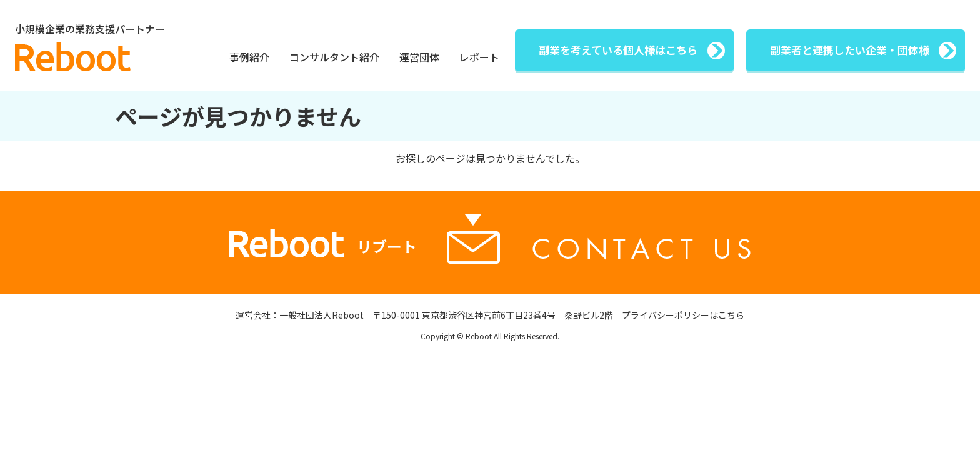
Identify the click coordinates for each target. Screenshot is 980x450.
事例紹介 (249, 57)
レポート (479, 57)
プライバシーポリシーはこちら (683, 316)
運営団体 (419, 57)
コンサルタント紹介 (334, 57)
